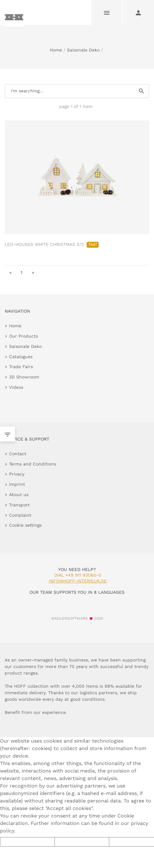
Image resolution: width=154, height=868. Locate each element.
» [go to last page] (33, 272)
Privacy (17, 474)
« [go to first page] (10, 272)
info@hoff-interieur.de (78, 581)
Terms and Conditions (33, 464)
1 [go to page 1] (22, 272)
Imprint (17, 484)
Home (56, 50)
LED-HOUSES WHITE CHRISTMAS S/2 (52, 244)
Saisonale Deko (83, 50)
